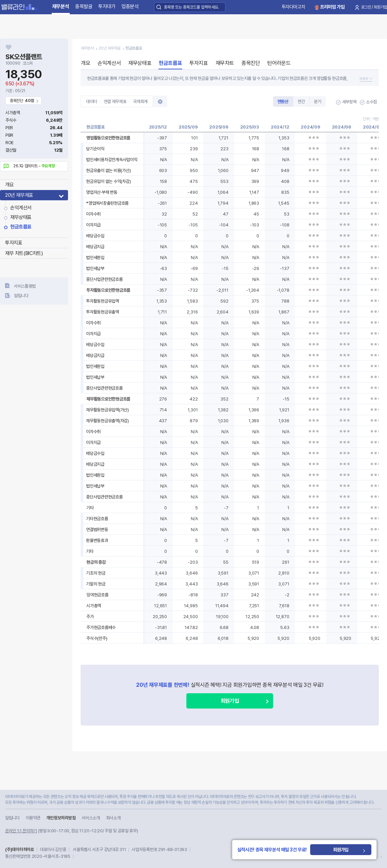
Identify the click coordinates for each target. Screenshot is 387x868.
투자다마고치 (293, 7)
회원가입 (230, 701)
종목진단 (251, 63)
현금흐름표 (21, 227)
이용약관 (33, 818)
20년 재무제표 (19, 195)
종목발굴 (84, 6)
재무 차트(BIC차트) (24, 253)
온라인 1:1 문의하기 (21, 831)
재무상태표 (21, 217)
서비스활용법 (25, 286)
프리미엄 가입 (332, 7)
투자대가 (107, 6)
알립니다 (21, 296)
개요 (9, 185)
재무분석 (61, 6)
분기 (317, 101)
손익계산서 (21, 208)
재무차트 (225, 63)
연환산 (283, 101)
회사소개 (113, 818)
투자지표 (14, 243)
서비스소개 (91, 818)
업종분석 (130, 6)
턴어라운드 (279, 63)
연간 (301, 101)
